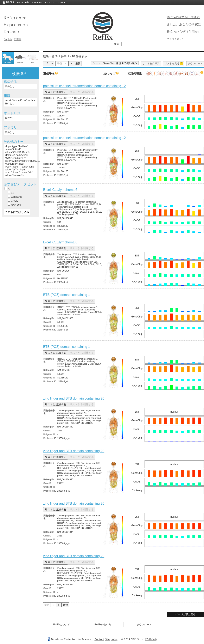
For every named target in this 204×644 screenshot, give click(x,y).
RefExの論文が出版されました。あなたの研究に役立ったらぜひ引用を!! (184, 24)
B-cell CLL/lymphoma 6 (60, 190)
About (61, 2)
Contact (50, 2)
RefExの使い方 (103, 625)
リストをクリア (151, 63)
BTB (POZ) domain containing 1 (67, 295)
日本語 (18, 39)
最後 (78, 63)
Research (23, 2)
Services (37, 2)
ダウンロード (195, 63)
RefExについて (62, 625)
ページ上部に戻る (185, 614)
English (8, 39)
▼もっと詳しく (176, 39)
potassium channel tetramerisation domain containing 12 (84, 86)
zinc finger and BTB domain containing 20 (74, 398)
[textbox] (98, 44)
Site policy (111, 639)
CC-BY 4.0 (151, 639)
